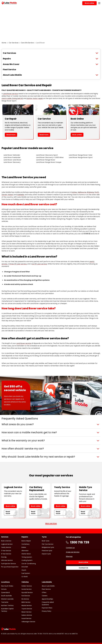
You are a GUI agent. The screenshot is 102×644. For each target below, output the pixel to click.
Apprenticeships (47, 599)
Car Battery (25, 544)
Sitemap (69, 556)
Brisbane (90, 192)
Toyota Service (27, 609)
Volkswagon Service (28, 622)
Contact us (70, 548)
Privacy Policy (47, 611)
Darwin (4, 195)
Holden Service (27, 586)
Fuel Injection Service (9, 564)
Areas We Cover (11, 64)
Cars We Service (27, 43)
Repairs (7, 59)
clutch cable (7, 98)
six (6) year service (39, 264)
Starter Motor (26, 554)
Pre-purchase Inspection (10, 567)
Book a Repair (26, 541)
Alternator (25, 551)
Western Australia (7, 599)
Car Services (14, 43)
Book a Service (6, 541)
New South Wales (7, 586)
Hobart (11, 195)
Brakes (24, 547)
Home (4, 43)
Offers (44, 592)
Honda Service (26, 589)
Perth (97, 192)
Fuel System (26, 573)
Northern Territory (7, 605)
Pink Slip (4, 557)
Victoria (4, 589)
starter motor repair (35, 98)
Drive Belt (25, 567)
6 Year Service (6, 554)
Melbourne (82, 192)
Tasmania (5, 602)
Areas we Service (73, 552)
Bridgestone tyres (48, 547)
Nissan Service (26, 612)
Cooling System (27, 560)
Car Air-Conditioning (29, 564)
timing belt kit (18, 98)
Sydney (74, 192)
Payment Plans (47, 608)
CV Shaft (25, 577)
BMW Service (26, 602)
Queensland (5, 592)
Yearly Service (6, 547)
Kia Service (25, 599)
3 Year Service (6, 551)
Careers (45, 596)
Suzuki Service (26, 618)
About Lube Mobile (12, 75)
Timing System (27, 557)
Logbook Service (7, 544)
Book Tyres (46, 541)
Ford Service (26, 596)
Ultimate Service (7, 560)
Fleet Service (9, 70)
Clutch (24, 570)
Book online (77, 135)
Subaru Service (27, 615)
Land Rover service (10, 94)
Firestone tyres (47, 551)
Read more (11, 135)
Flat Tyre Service (48, 544)
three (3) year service (18, 264)
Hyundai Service (27, 592)
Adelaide (21, 195)
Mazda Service (27, 605)
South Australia (6, 596)
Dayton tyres (46, 554)
